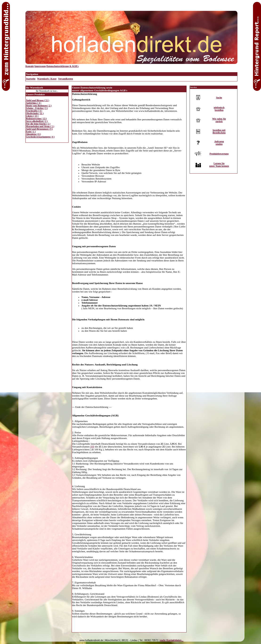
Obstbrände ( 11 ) (35, 113)
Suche (219, 98)
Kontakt (30, 66)
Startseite (31, 79)
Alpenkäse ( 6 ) (33, 134)
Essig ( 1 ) (31, 132)
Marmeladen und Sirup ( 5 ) (40, 126)
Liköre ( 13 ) (32, 116)
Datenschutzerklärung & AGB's (63, 66)
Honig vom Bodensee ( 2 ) (39, 106)
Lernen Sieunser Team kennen (219, 165)
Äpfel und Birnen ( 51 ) (38, 100)
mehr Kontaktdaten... (172, 640)
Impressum (40, 66)
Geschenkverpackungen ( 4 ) (40, 137)
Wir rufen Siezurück (219, 120)
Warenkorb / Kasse (47, 79)
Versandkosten (66, 79)
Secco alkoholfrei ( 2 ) (37, 121)
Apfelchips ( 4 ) (34, 103)
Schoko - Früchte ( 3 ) (37, 108)
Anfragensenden (219, 143)
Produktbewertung (219, 154)
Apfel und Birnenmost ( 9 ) (39, 129)
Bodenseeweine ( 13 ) (36, 119)
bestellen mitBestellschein (219, 131)
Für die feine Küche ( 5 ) (38, 124)
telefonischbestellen (219, 109)
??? (92, 447)
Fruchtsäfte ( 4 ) (34, 111)
